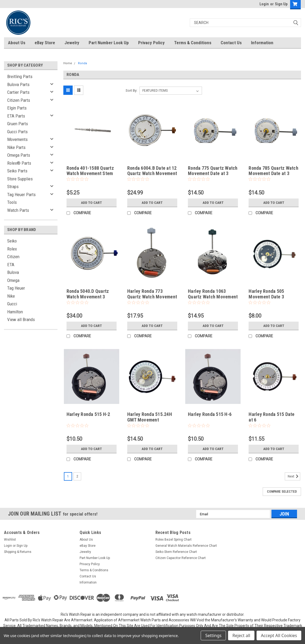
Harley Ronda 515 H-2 (88, 414)
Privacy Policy (151, 43)
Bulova (13, 272)
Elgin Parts (17, 108)
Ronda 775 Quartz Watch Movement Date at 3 (213, 171)
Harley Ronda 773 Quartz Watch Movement (152, 294)
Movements (17, 139)
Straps (13, 187)
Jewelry (72, 43)
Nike (11, 296)
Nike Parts (16, 147)
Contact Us (231, 43)
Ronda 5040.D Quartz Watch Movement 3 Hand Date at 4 (88, 297)
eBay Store (45, 43)
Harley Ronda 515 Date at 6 (271, 417)
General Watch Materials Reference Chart (186, 546)
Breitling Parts (20, 76)
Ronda (83, 63)
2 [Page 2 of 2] (77, 476)
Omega (13, 280)
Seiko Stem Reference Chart (176, 552)
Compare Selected (282, 492)
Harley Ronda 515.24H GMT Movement (150, 417)
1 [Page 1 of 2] (68, 476)
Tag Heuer (16, 288)
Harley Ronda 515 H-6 (210, 414)
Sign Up (281, 4)
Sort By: (131, 90)
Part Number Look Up (109, 43)
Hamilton (15, 312)
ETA (11, 265)
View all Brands (21, 319)
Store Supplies (20, 179)
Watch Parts (18, 210)
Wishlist (10, 540)
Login (264, 4)
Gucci (12, 304)
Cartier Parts (18, 92)
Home (68, 63)
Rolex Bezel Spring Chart (174, 540)
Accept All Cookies (279, 635)
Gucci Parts (17, 132)
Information (262, 43)
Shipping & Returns (18, 552)
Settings (213, 635)
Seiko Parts (17, 171)
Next (294, 476)
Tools (12, 202)
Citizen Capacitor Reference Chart (181, 558)
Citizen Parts (19, 100)
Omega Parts (19, 155)
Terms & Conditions (193, 43)
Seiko (12, 241)
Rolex (12, 249)
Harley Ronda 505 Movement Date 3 (266, 294)
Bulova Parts (18, 84)
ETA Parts (16, 116)
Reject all (241, 635)
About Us (17, 43)
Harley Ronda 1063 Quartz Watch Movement (213, 294)
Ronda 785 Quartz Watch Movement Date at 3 (273, 171)
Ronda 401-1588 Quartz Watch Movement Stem (90, 171)
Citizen (13, 257)
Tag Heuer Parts (21, 195)
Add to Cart (91, 202)
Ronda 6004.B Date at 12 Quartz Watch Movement (152, 171)
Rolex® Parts (19, 163)
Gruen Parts (18, 124)
